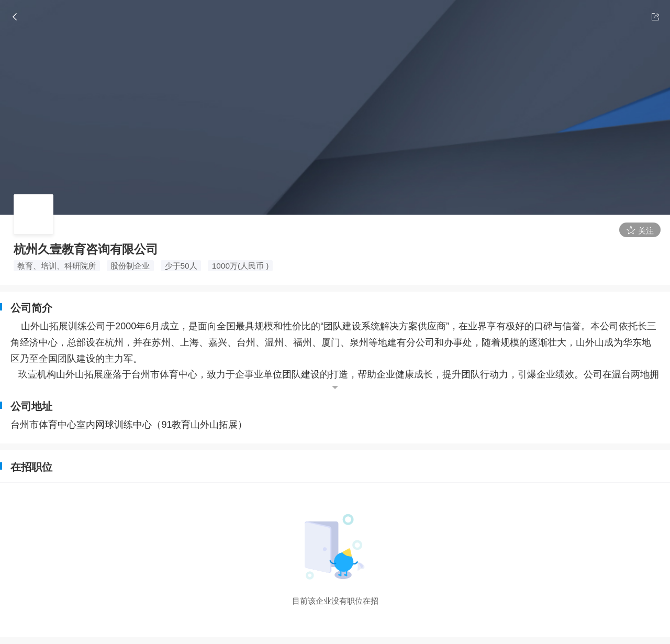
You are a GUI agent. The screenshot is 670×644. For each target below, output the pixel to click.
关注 (640, 230)
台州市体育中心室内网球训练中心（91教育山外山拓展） (129, 425)
